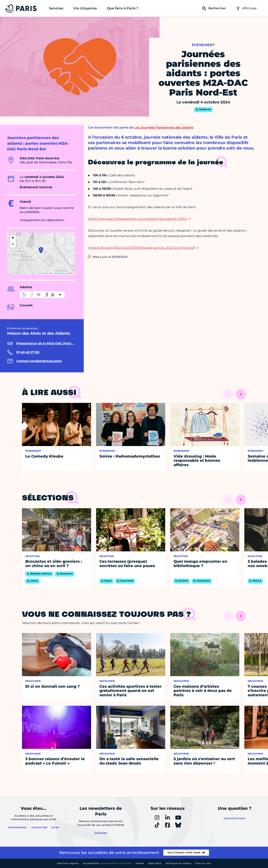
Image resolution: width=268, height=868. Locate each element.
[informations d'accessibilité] (42, 295)
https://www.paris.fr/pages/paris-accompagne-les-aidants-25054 (137, 219)
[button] (41, 250)
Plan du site (203, 863)
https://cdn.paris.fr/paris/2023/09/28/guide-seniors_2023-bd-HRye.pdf (141, 248)
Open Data (155, 863)
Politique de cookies (178, 863)
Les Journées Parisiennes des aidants (164, 127)
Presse (140, 863)
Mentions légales (68, 863)
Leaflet (41, 273)
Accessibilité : (107, 863)
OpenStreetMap (60, 273)
